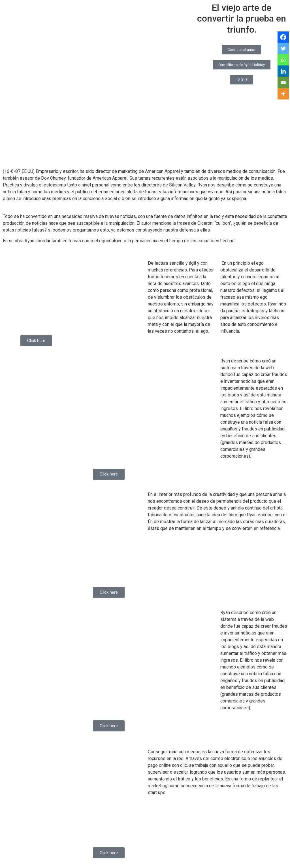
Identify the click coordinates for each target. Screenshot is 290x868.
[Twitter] (283, 48)
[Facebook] (283, 37)
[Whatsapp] (283, 60)
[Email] (283, 82)
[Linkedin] (283, 71)
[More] (283, 94)
